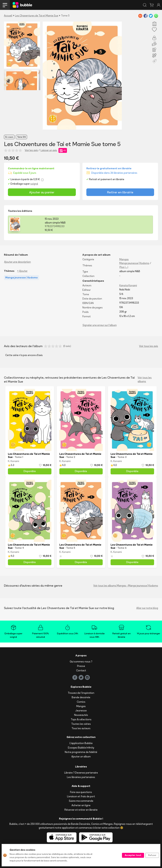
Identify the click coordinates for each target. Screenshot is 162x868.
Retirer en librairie (120, 192)
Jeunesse (81, 711)
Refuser (152, 855)
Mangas (124, 259)
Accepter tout (133, 855)
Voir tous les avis (149, 346)
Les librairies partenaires (81, 777)
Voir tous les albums (145, 379)
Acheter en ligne (81, 805)
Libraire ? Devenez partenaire (81, 773)
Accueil (8, 16)
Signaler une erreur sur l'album (100, 325)
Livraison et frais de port (81, 796)
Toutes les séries (81, 724)
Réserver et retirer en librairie (81, 810)
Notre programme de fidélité (81, 752)
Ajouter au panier (42, 192)
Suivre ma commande (81, 801)
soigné (34, 184)
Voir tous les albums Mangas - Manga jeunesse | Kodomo (126, 586)
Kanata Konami (128, 285)
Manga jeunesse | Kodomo (134, 263)
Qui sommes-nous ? (81, 662)
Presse (81, 666)
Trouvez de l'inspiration (81, 693)
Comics (81, 702)
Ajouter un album (81, 756)
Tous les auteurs (81, 728)
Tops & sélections (81, 719)
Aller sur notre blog (147, 608)
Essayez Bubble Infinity (81, 748)
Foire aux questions (81, 792)
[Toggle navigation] (5, 5)
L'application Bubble (81, 743)
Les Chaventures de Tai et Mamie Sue (37, 16)
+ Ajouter (22, 271)
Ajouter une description (17, 262)
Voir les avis (31, 150)
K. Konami (14, 461)
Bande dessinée (81, 697)
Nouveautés (81, 715)
